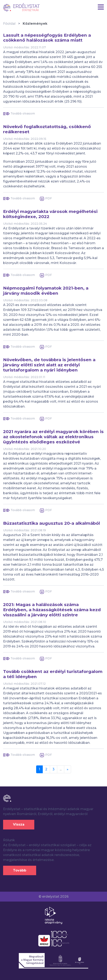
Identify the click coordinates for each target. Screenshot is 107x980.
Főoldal (9, 24)
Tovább (20, 870)
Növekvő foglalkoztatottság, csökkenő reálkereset (47, 129)
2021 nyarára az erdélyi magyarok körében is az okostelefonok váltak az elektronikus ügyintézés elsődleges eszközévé (53, 437)
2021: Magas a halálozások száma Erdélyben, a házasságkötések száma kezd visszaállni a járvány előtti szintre (52, 610)
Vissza (19, 824)
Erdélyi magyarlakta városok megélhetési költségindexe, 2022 (50, 214)
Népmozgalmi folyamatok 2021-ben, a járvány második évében (46, 291)
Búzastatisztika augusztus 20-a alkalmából (52, 523)
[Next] (68, 769)
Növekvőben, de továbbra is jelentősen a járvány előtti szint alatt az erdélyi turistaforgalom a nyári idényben (49, 365)
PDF (49, 198)
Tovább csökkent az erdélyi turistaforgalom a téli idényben (53, 674)
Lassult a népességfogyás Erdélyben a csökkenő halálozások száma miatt (47, 38)
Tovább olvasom (23, 113)
